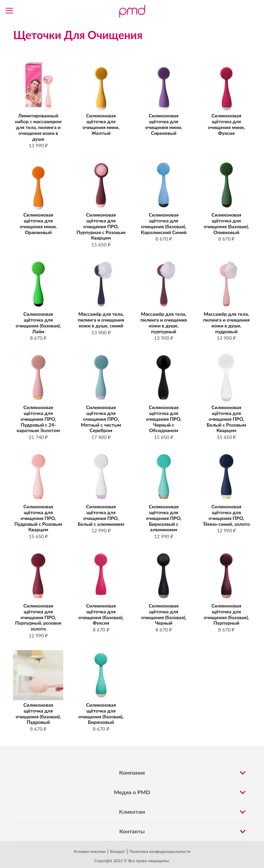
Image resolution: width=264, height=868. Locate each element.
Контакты (185, 831)
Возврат (118, 851)
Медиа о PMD (182, 792)
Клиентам (185, 812)
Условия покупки (90, 851)
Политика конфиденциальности (160, 851)
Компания (185, 773)
